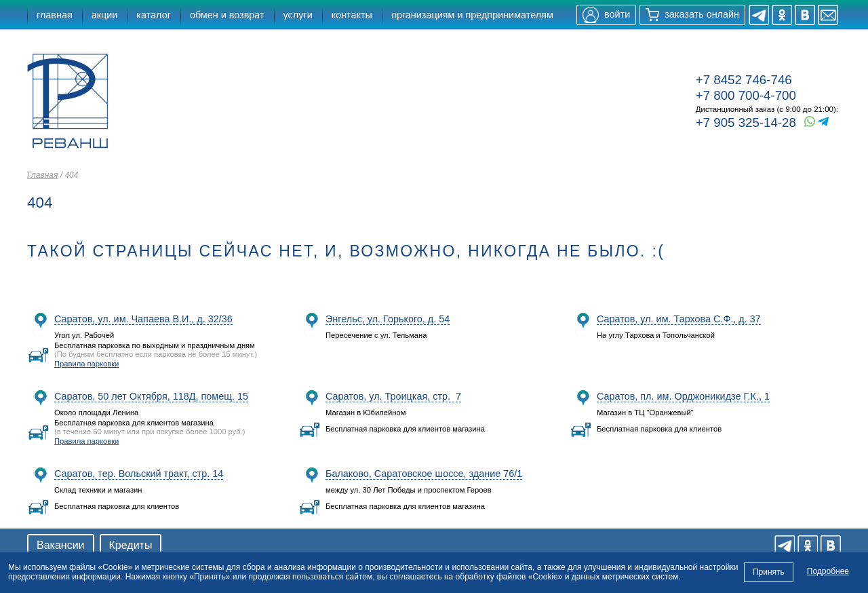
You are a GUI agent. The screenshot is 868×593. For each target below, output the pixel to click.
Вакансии (61, 545)
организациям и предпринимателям (472, 15)
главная (55, 15)
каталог (154, 15)
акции (105, 15)
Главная (42, 175)
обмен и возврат (227, 15)
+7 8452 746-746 (744, 80)
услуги (298, 15)
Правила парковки (86, 364)
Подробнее (828, 571)
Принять (769, 572)
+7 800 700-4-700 (746, 95)
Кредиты (131, 545)
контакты (352, 15)
